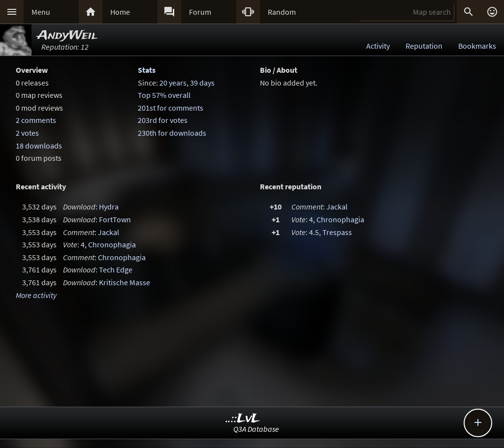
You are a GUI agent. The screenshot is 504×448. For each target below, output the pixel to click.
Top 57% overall (164, 95)
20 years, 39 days (187, 83)
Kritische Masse (125, 282)
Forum (200, 12)
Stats (147, 70)
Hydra (109, 207)
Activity (378, 46)
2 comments (36, 120)
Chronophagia (112, 244)
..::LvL (243, 419)
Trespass (337, 232)
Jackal (109, 232)
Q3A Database (256, 429)
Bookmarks (477, 46)
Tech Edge (116, 269)
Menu (41, 12)
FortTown (115, 219)
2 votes (27, 133)
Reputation (424, 46)
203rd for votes (163, 120)
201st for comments (171, 108)
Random (282, 12)
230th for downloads (172, 133)
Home (120, 12)
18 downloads (39, 146)
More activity (36, 295)
